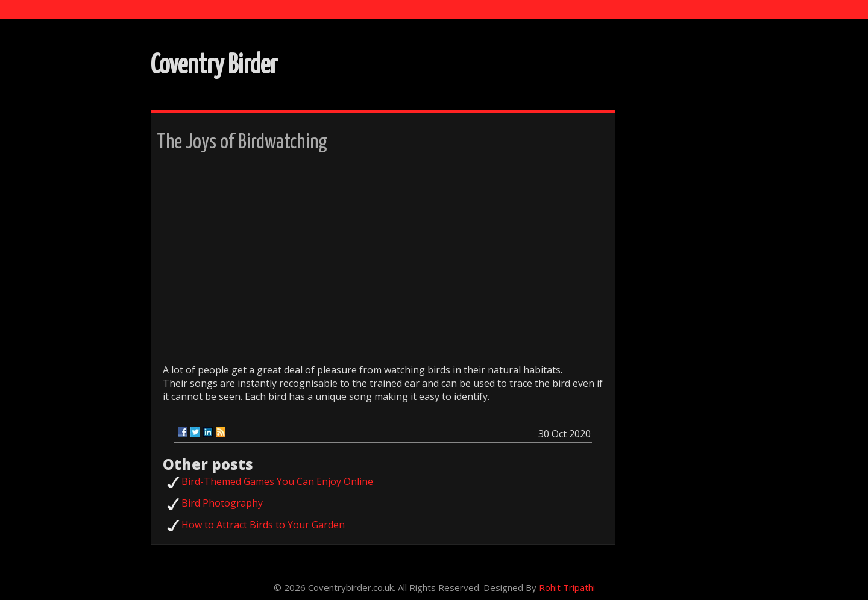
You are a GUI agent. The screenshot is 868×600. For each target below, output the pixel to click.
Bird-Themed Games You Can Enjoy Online (277, 481)
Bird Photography (222, 503)
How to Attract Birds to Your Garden (263, 525)
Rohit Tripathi (567, 587)
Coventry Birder (214, 66)
